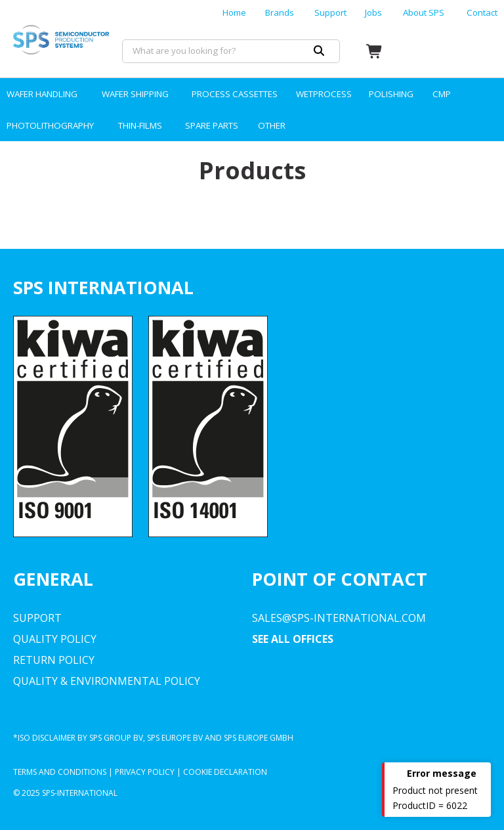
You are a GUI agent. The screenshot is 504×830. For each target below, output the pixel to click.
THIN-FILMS (140, 125)
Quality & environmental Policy (107, 681)
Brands (280, 12)
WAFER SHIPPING (135, 94)
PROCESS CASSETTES (235, 94)
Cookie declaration (225, 772)
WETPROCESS (324, 94)
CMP (442, 94)
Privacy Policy (145, 772)
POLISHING (391, 94)
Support (330, 12)
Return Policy (54, 660)
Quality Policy (55, 639)
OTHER (272, 125)
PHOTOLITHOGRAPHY (50, 125)
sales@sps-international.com (339, 618)
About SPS (424, 12)
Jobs (373, 12)
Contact (482, 12)
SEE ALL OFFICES (293, 639)
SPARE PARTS (212, 125)
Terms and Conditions (60, 772)
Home (234, 12)
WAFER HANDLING (42, 94)
